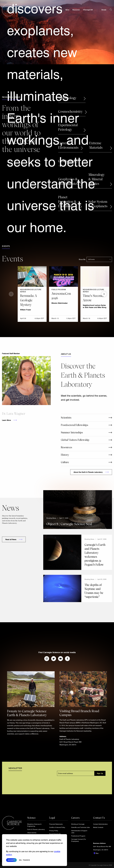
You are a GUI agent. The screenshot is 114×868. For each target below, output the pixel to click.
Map (96, 853)
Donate (104, 10)
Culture (65, 462)
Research (43, 10)
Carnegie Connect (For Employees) (79, 840)
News (67, 10)
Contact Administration (100, 824)
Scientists (66, 418)
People (52, 10)
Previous (11, 294)
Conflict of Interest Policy (57, 827)
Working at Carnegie (78, 824)
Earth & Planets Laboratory (36, 829)
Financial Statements (56, 824)
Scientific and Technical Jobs (81, 827)
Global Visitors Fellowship (75, 440)
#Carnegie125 (88, 10)
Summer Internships (72, 432)
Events (60, 10)
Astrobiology (67, 98)
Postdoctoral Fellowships (75, 425)
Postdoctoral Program (78, 836)
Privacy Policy (54, 831)
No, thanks (25, 860)
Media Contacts (98, 827)
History (65, 455)
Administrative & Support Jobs (79, 832)
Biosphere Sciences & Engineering (34, 825)
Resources (76, 10)
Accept (11, 860)
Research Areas (11, 97)
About (35, 10)
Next (104, 294)
